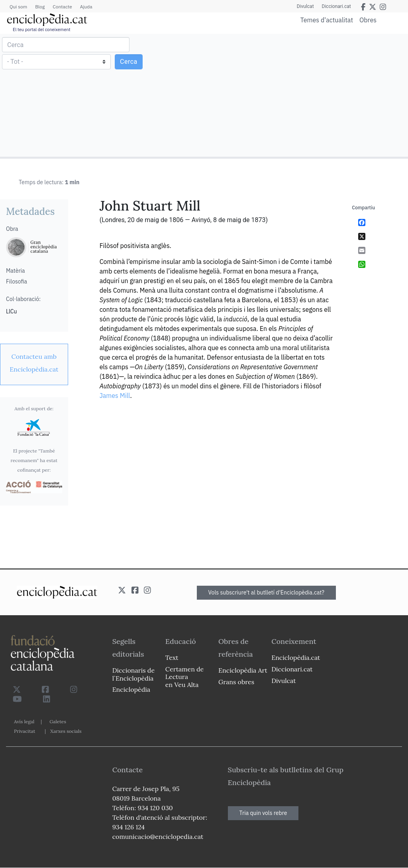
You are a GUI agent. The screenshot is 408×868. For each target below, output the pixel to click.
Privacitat (25, 731)
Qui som (18, 7)
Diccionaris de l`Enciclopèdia (133, 674)
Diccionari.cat (336, 6)
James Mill (115, 396)
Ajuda (86, 7)
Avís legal (24, 721)
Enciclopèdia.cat (296, 657)
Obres (368, 20)
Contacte (62, 7)
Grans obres (236, 682)
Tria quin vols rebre (263, 813)
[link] (34, 363)
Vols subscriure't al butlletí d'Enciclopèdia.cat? (267, 592)
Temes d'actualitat (327, 20)
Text (172, 657)
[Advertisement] (305, 95)
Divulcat (305, 6)
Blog (40, 7)
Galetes (58, 721)
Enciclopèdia (131, 689)
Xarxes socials (66, 731)
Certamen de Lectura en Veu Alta (184, 677)
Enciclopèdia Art (243, 670)
